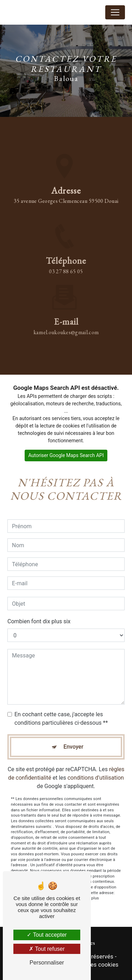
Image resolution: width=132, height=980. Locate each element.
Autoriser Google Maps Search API (66, 455)
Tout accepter (47, 935)
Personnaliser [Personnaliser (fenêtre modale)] (47, 963)
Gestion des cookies (92, 965)
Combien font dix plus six (39, 615)
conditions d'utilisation (96, 772)
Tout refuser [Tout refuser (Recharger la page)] (47, 949)
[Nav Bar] (115, 12)
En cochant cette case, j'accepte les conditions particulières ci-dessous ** (61, 713)
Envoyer (73, 741)
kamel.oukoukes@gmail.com (66, 326)
